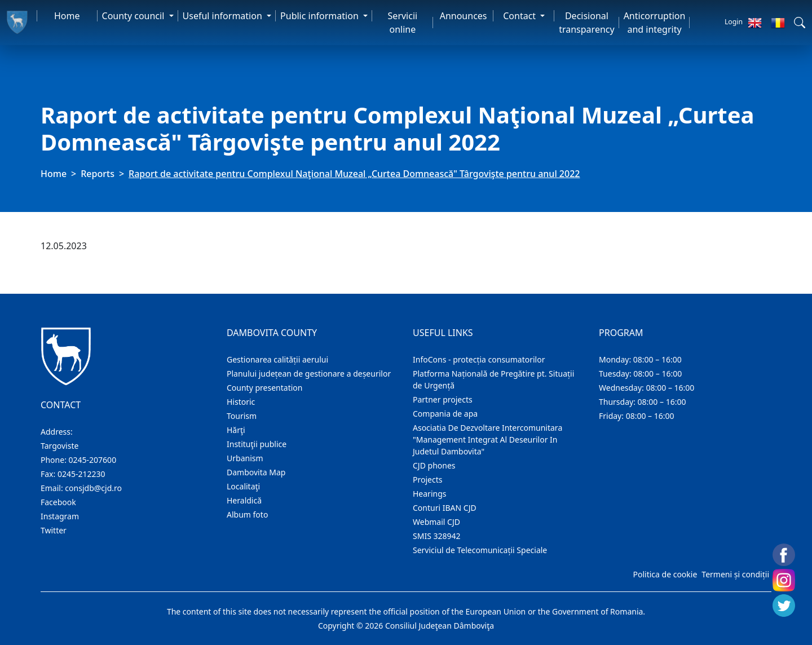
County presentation (264, 388)
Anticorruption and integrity (655, 23)
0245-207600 (93, 460)
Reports (98, 174)
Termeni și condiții (735, 574)
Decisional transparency (586, 23)
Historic (241, 402)
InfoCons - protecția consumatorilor (479, 359)
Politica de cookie (665, 574)
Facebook (58, 502)
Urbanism (245, 458)
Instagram (60, 516)
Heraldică (244, 500)
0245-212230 (81, 474)
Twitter (54, 530)
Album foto (247, 514)
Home (67, 16)
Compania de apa (445, 414)
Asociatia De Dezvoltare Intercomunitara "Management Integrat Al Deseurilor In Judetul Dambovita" (487, 439)
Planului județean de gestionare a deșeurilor (309, 374)
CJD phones (434, 465)
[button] (800, 23)
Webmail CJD (436, 522)
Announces (464, 16)
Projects (427, 480)
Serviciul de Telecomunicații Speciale (480, 550)
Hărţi (236, 430)
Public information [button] (321, 16)
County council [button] (134, 16)
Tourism (242, 416)
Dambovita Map (256, 472)
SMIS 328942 (437, 536)
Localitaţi (243, 486)
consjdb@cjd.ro (93, 488)
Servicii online (403, 23)
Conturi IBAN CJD (445, 508)
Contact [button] (520, 16)
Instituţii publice (257, 444)
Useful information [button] (224, 16)
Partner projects (443, 399)
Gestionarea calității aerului (277, 359)
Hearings (430, 494)
